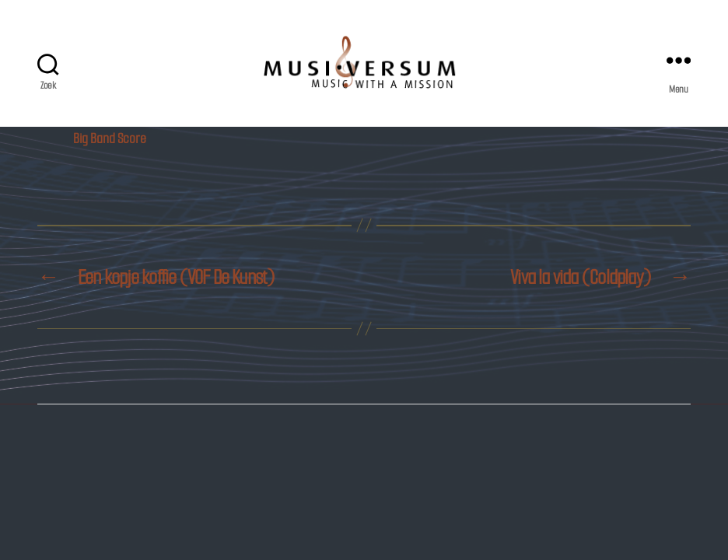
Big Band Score (110, 139)
